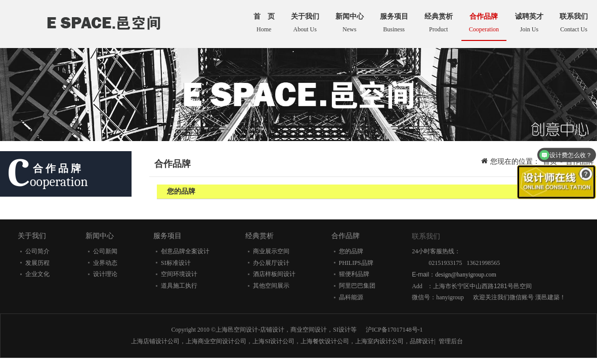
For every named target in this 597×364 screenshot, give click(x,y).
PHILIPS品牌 (356, 263)
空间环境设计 (179, 274)
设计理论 (105, 274)
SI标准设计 (176, 263)
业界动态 (105, 263)
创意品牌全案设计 (185, 251)
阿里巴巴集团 (357, 286)
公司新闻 (105, 251)
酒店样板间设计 (274, 274)
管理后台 (451, 341)
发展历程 (37, 263)
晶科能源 (351, 297)
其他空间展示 (271, 286)
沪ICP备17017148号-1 (394, 330)
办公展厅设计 (271, 263)
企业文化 (37, 274)
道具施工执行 (179, 286)
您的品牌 (351, 251)
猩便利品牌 (354, 274)
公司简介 (37, 251)
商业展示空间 (271, 251)
